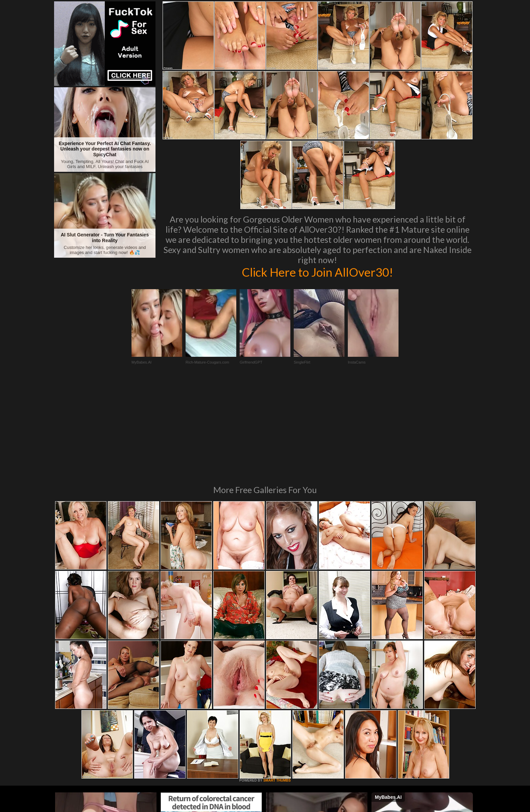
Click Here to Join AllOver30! (317, 272)
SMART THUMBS (277, 688)
